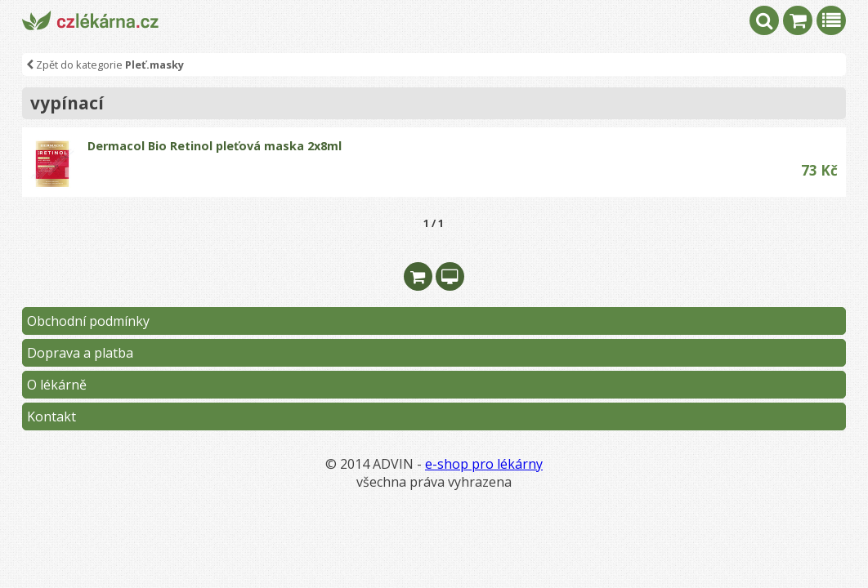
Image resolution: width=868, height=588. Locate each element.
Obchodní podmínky (88, 321)
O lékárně (57, 385)
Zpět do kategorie (105, 65)
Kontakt (51, 416)
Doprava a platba (80, 353)
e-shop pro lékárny (484, 464)
